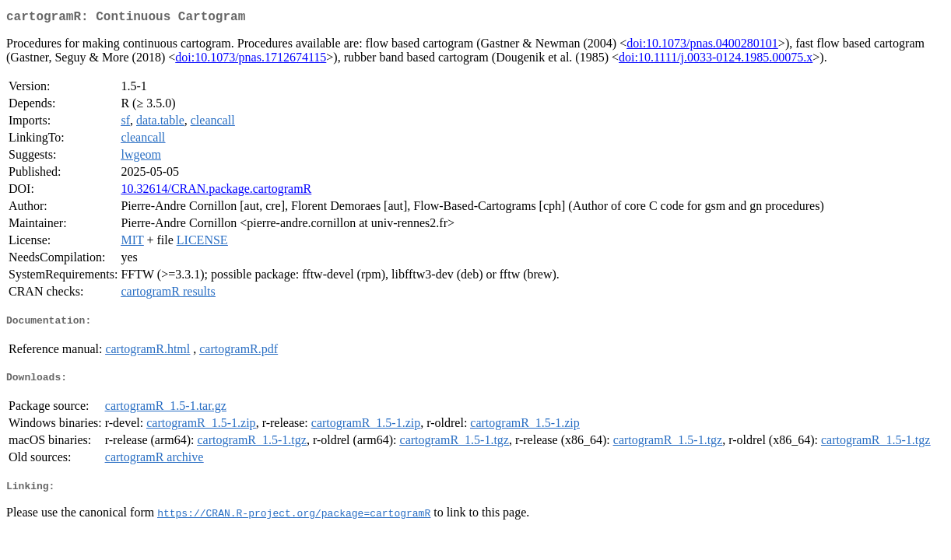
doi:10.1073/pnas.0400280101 (702, 46)
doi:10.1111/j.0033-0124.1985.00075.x (716, 60)
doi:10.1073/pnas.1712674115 (251, 60)
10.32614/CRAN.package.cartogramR (216, 192)
